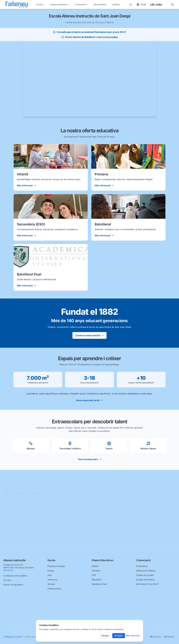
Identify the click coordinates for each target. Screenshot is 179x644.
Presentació (142, 566)
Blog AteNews (100, 4)
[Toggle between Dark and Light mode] (131, 4)
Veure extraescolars (89, 459)
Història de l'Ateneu (146, 571)
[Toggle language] (141, 4)
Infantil (95, 566)
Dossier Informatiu (145, 580)
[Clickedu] (159, 4)
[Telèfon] (173, 4)
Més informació (133, 636)
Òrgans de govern (145, 575)
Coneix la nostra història (89, 335)
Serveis (51, 584)
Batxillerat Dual (99, 584)
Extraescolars (54, 589)
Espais (51, 571)
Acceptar (119, 636)
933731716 (8, 570)
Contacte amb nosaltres (15, 576)
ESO (94, 575)
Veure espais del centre (89, 400)
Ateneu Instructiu (14, 560)
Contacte (116, 4)
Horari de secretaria (13, 585)
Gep (50, 575)
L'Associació (82, 4)
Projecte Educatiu (56, 566)
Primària (96, 571)
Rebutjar (105, 636)
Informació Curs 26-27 (147, 584)
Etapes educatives (60, 4)
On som (7, 580)
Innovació (52, 580)
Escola (41, 4)
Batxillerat (97, 580)
